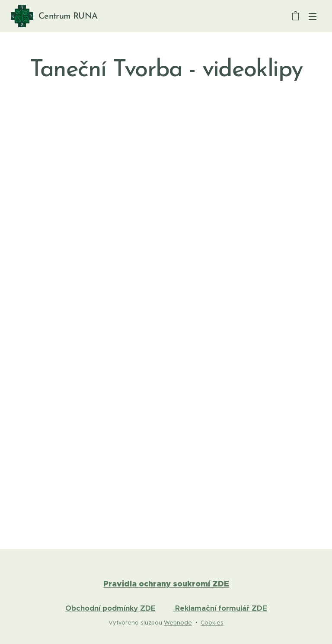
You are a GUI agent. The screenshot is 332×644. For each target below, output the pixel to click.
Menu (313, 16)
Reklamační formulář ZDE (220, 608)
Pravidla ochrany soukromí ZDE (166, 584)
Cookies (212, 623)
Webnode (178, 623)
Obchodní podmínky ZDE (110, 608)
